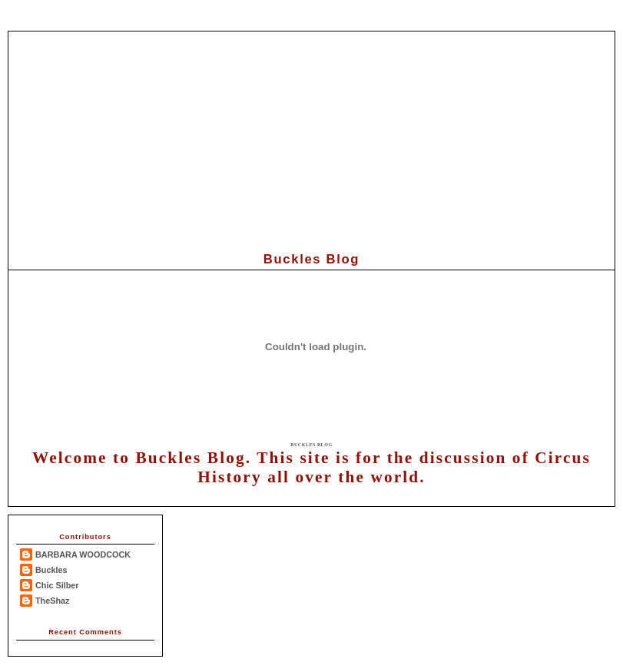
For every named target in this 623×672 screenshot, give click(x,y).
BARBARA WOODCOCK (83, 554)
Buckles (51, 570)
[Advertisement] (312, 139)
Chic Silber (57, 585)
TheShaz (53, 601)
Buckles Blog (311, 445)
